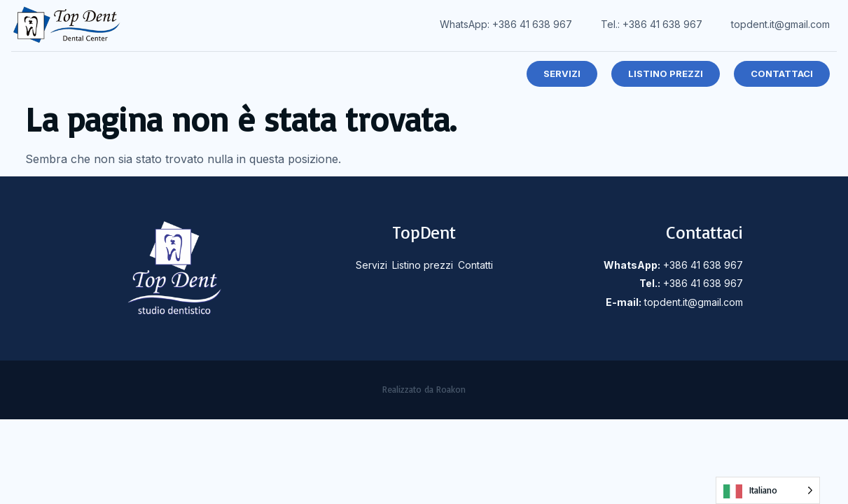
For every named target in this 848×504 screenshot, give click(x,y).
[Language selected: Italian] (768, 490)
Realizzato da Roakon (424, 389)
